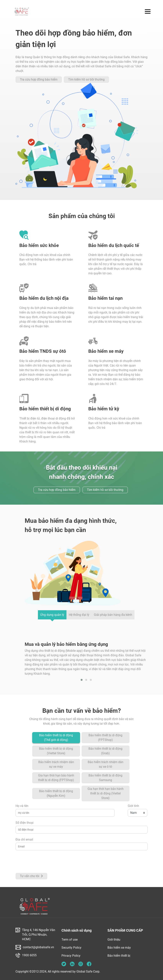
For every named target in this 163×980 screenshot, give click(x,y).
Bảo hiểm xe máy (119, 948)
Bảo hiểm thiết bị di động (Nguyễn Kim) (56, 793)
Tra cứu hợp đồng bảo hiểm (39, 79)
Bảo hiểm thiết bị (119, 956)
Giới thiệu (114, 940)
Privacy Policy (71, 956)
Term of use (70, 940)
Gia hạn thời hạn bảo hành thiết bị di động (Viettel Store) (106, 793)
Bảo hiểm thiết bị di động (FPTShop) (105, 738)
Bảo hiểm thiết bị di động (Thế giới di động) (56, 738)
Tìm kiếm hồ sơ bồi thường (86, 79)
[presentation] (45, 862)
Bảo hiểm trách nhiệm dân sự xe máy (56, 764)
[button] (82, 680)
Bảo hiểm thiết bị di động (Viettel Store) (56, 751)
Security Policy (71, 948)
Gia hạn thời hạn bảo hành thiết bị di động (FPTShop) (56, 778)
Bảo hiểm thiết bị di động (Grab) (105, 751)
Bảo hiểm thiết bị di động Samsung (105, 778)
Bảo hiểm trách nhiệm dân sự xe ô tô (106, 764)
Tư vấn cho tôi (31, 876)
